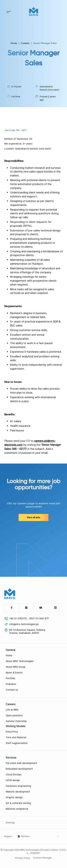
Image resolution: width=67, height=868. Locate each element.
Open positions (14, 715)
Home (14, 43)
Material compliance (17, 809)
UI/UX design (13, 780)
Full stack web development (21, 763)
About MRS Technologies (20, 661)
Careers (25, 43)
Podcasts (11, 684)
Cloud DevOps (14, 774)
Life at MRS (12, 710)
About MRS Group (16, 667)
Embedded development (19, 769)
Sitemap (10, 822)
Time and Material (16, 737)
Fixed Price (12, 732)
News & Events (14, 672)
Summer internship (16, 721)
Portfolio (10, 678)
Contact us (12, 690)
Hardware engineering (18, 786)
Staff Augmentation (17, 743)
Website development (18, 792)
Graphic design (14, 797)
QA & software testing (18, 803)
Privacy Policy (23, 858)
